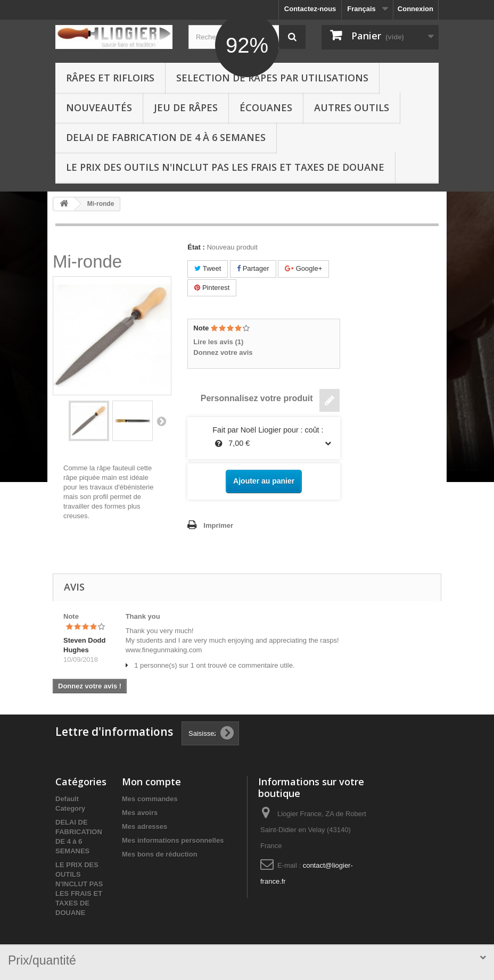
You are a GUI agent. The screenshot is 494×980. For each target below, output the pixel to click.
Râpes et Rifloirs (110, 78)
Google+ (303, 268)
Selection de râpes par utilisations (272, 78)
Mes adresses (145, 827)
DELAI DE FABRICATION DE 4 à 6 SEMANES (166, 137)
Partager (253, 268)
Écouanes (266, 107)
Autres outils (352, 107)
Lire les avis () (218, 342)
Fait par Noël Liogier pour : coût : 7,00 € (264, 438)
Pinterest (212, 288)
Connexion (415, 9)
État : (196, 247)
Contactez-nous (310, 9)
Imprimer (218, 525)
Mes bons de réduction (160, 854)
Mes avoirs (140, 813)
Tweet (208, 268)
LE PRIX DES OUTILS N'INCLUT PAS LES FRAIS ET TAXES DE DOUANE (225, 167)
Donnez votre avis (223, 352)
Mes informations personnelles (173, 840)
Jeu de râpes (186, 107)
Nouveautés (99, 107)
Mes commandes (150, 799)
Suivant (161, 421)
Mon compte (151, 782)
